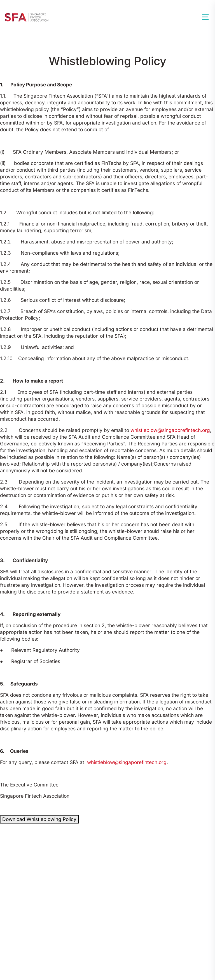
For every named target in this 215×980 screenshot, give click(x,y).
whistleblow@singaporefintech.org (170, 430)
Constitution (78, 877)
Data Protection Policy (157, 939)
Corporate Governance (164, 877)
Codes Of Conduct (29, 877)
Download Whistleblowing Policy (39, 819)
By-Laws (113, 877)
